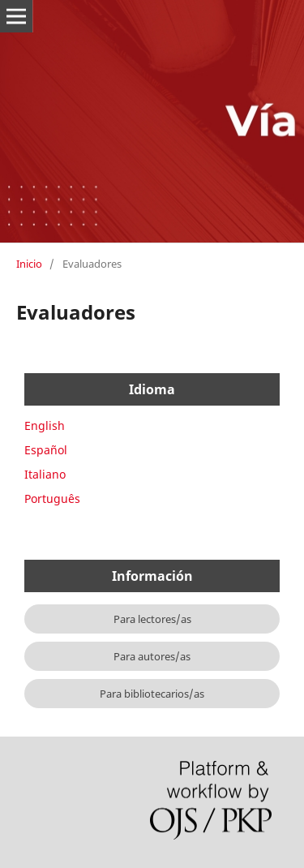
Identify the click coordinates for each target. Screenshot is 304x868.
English (45, 425)
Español (46, 450)
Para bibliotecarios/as (152, 694)
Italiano (45, 474)
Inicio (29, 264)
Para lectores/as (152, 619)
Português (52, 498)
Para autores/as (152, 656)
